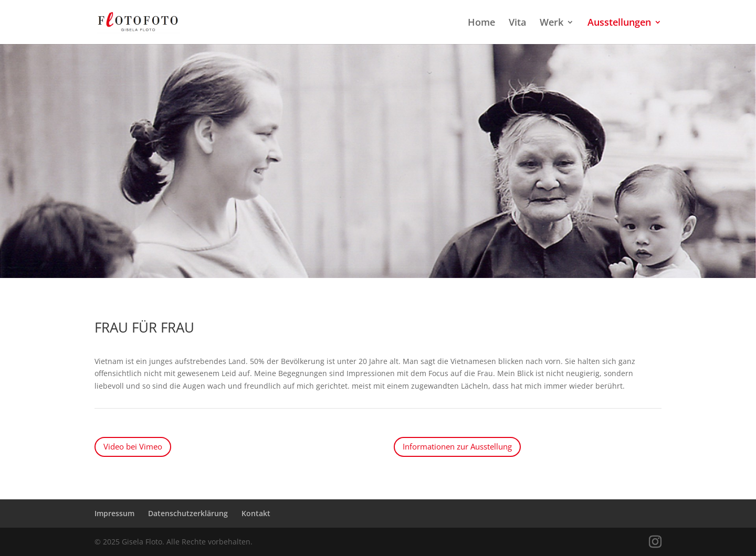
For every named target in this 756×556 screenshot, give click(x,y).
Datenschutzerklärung (188, 513)
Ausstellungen (619, 23)
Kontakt (256, 513)
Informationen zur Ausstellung (457, 446)
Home (481, 23)
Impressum (114, 513)
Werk (552, 23)
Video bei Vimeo (133, 446)
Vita (517, 23)
